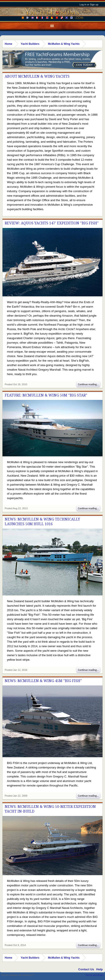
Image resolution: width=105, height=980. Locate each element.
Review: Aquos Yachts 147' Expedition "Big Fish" (52, 223)
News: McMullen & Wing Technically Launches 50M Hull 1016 (42, 522)
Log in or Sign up (89, 5)
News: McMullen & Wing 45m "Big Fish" (43, 681)
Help (100, 969)
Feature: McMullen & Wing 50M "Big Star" (46, 395)
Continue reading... (88, 384)
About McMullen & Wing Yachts (37, 76)
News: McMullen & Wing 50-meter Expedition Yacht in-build (50, 809)
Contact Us (86, 969)
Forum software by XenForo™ (18, 975)
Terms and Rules (95, 975)
